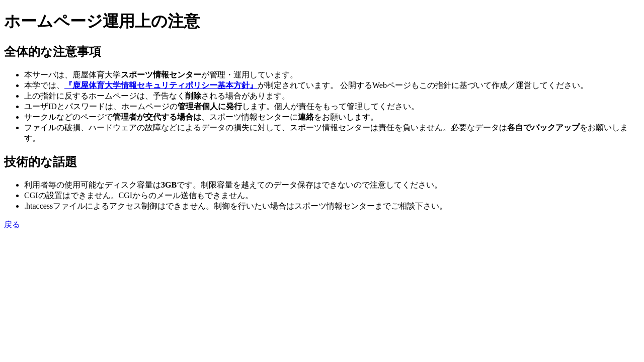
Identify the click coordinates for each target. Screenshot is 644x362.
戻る (12, 224)
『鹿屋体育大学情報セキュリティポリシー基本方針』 (161, 85)
